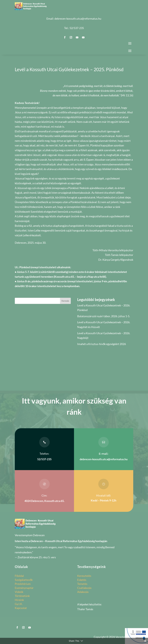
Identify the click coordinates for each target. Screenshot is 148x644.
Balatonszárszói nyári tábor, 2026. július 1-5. (104, 316)
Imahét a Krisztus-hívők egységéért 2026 (102, 344)
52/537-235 (77, 28)
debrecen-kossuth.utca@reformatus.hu (78, 19)
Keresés (65, 301)
